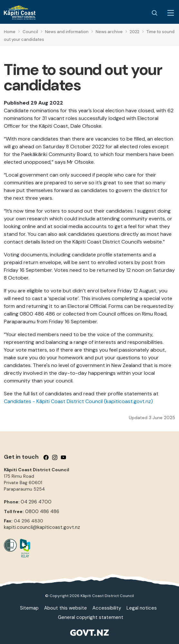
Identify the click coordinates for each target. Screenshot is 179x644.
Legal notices (142, 608)
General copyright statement (91, 617)
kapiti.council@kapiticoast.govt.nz (42, 527)
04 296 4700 (36, 502)
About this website (66, 608)
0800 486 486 (42, 511)
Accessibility (107, 608)
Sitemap (29, 608)
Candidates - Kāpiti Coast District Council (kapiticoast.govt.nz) (78, 401)
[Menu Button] (171, 13)
